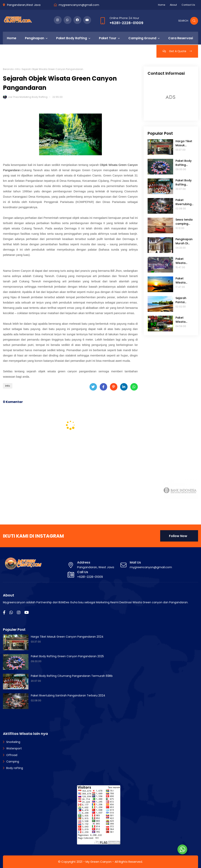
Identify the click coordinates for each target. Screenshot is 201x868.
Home (162, 5)
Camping (13, 762)
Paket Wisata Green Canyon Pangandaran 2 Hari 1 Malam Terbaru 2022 (185, 281)
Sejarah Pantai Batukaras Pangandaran (185, 300)
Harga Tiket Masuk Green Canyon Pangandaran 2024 (185, 143)
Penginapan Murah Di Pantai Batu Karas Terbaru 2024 (184, 241)
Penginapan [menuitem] (35, 38)
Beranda (8, 69)
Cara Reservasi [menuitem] (181, 38)
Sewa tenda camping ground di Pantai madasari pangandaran (185, 222)
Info (18, 69)
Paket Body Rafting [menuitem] (72, 38)
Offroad (12, 755)
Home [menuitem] (12, 38)
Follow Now (178, 536)
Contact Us (188, 5)
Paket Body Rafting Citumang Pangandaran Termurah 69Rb (185, 183)
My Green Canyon (99, 862)
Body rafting (15, 768)
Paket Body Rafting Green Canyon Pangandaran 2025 (185, 163)
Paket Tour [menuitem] (108, 38)
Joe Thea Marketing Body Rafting (28, 97)
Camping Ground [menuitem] (142, 38)
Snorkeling (13, 742)
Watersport (14, 748)
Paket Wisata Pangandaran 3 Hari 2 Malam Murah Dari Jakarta (185, 261)
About (173, 5)
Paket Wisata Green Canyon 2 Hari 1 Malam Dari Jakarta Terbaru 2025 (185, 320)
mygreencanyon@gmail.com (79, 5)
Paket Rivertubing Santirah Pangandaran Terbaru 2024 (185, 202)
